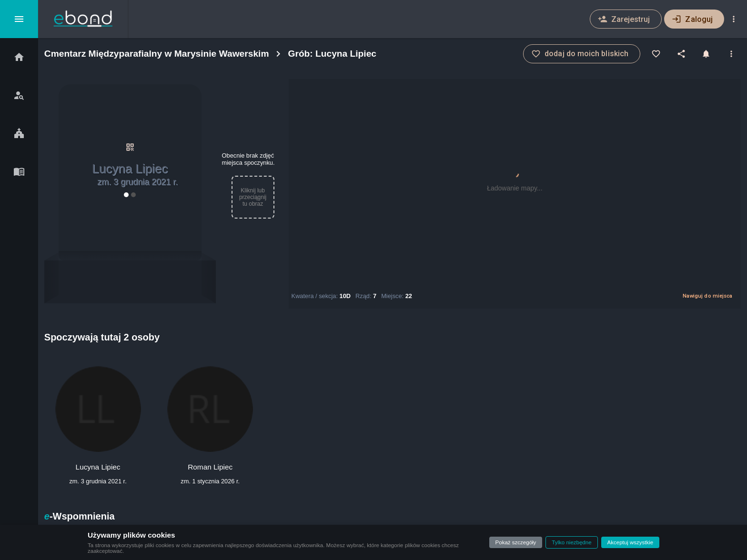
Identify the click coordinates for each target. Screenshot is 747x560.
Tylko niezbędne (571, 542)
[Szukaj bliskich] (19, 95)
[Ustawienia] (734, 19)
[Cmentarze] (19, 133)
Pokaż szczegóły (516, 542)
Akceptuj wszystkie (631, 542)
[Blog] (19, 171)
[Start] (19, 57)
